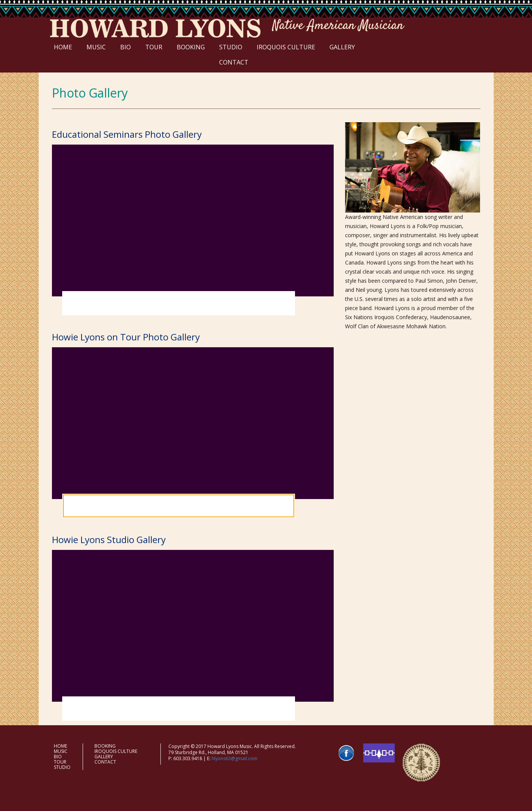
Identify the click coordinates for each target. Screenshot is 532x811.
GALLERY (342, 47)
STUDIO (231, 47)
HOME (63, 47)
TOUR (154, 47)
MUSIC (96, 47)
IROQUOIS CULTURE (286, 47)
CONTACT (234, 62)
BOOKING (191, 47)
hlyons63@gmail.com (235, 758)
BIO (126, 47)
